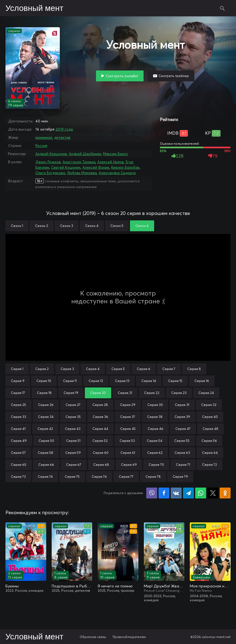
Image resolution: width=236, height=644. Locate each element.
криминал (44, 137)
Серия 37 (128, 417)
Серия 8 (194, 369)
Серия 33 (18, 417)
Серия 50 (46, 441)
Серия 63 (182, 453)
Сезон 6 (142, 226)
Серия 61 (128, 453)
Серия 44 (100, 429)
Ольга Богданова (50, 173)
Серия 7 (169, 369)
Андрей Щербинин (85, 154)
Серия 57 (18, 453)
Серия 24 (206, 393)
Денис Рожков (48, 162)
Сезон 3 (67, 226)
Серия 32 (209, 405)
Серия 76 (99, 477)
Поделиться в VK (176, 493)
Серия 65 (19, 465)
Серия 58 (46, 453)
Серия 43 (73, 429)
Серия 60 (101, 453)
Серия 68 (101, 465)
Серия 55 (182, 441)
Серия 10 (44, 381)
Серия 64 (210, 453)
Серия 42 (45, 429)
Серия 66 (46, 465)
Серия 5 (118, 369)
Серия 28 (100, 405)
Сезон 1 (17, 226)
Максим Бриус (116, 154)
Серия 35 (73, 417)
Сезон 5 (117, 226)
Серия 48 (210, 429)
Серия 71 (183, 465)
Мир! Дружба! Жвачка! (164, 586)
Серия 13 (122, 381)
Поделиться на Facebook (164, 493)
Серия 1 (17, 369)
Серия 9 (18, 381)
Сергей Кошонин (66, 167)
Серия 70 (156, 465)
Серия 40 (210, 417)
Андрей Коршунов (51, 154)
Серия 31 (182, 405)
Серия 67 (74, 465)
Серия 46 (156, 429)
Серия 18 (44, 393)
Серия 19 (71, 393)
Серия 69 (129, 465)
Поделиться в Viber (152, 493)
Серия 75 (72, 477)
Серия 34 (46, 417)
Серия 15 (175, 381)
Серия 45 (128, 429)
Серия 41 (18, 429)
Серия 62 (155, 453)
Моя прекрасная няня (210, 586)
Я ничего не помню (115, 586)
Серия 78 (153, 477)
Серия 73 (18, 477)
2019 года (64, 129)
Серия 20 (98, 393)
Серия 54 (155, 441)
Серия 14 (149, 381)
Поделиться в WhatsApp (201, 493)
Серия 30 (155, 405)
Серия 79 (180, 477)
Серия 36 (100, 417)
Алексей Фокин (96, 167)
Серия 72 (209, 465)
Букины (12, 586)
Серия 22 (152, 393)
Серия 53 (127, 441)
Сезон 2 (42, 226)
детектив (62, 137)
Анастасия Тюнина (79, 162)
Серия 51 (73, 441)
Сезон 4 (92, 226)
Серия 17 (18, 393)
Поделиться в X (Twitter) (213, 493)
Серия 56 (209, 441)
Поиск (222, 8)
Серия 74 (45, 477)
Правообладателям (129, 637)
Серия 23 (179, 393)
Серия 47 (183, 429)
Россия (41, 146)
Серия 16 (202, 381)
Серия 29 (128, 405)
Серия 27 (73, 405)
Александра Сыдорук (117, 173)
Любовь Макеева (82, 173)
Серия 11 (70, 381)
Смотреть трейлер (174, 76)
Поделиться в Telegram (188, 493)
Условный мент (34, 8)
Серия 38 (155, 417)
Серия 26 (46, 405)
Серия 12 (96, 381)
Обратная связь (93, 637)
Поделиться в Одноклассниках (225, 493)
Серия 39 (182, 417)
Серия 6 (144, 369)
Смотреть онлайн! (122, 76)
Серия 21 (125, 393)
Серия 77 (126, 477)
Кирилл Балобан (125, 167)
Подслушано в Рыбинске (72, 586)
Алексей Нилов (111, 162)
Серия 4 (93, 369)
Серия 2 (42, 369)
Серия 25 (18, 405)
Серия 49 (19, 441)
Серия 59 (73, 453)
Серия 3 (67, 369)
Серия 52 (100, 441)
